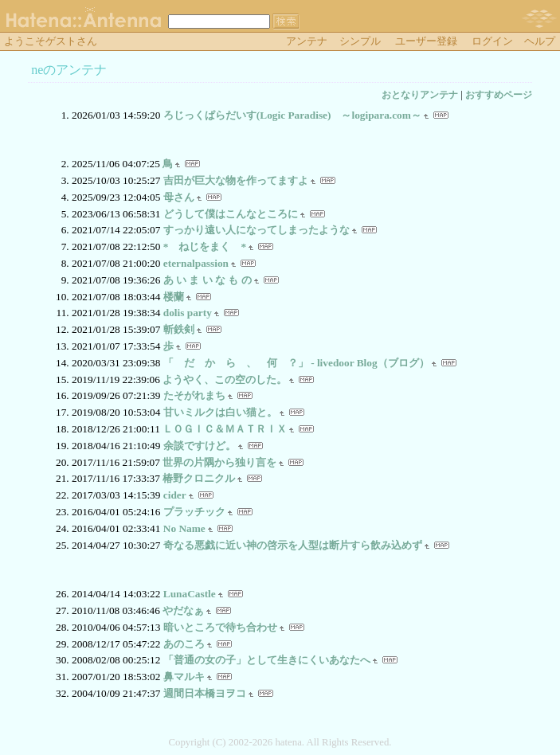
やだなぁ (183, 610)
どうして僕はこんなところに (231, 214)
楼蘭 (174, 297)
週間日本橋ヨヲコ (205, 693)
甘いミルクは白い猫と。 (220, 412)
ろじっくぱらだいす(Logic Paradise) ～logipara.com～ (292, 115)
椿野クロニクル (199, 478)
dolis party (188, 313)
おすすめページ (499, 95)
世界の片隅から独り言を (219, 462)
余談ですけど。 (200, 446)
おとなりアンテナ (420, 95)
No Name (184, 528)
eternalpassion (196, 263)
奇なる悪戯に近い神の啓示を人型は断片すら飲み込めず (293, 545)
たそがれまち (194, 395)
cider (175, 495)
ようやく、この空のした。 (225, 379)
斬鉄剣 (179, 329)
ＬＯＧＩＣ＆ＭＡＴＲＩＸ (225, 429)
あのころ (184, 644)
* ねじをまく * (205, 246)
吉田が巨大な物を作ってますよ (236, 180)
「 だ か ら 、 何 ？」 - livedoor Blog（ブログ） (296, 363)
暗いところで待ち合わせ (220, 627)
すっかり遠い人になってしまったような (257, 230)
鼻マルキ (184, 677)
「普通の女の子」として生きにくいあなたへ (267, 660)
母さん (179, 197)
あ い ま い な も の (208, 280)
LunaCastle (190, 594)
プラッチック (194, 512)
